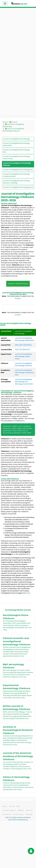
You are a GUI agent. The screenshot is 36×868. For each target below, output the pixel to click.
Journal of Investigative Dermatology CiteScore (17, 164)
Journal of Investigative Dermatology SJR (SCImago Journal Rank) (24, 382)
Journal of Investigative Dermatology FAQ (18, 187)
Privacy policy (18, 814)
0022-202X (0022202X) (23, 345)
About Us (29, 810)
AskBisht (21, 810)
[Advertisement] (17, 28)
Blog (18, 806)
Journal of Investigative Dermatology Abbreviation (16, 144)
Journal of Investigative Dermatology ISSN (16, 151)
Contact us (7, 814)
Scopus (18, 298)
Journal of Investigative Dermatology (16, 139)
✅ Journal (13, 122)
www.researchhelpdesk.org (18, 820)
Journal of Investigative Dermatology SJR (18, 170)
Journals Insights (9, 810)
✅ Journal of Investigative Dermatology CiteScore (13, 130)
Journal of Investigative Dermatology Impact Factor (16, 158)
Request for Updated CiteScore (18, 284)
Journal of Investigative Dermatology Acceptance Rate (16, 175)
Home (5, 122)
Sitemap (29, 814)
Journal (12, 806)
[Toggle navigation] (5, 3)
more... (28, 593)
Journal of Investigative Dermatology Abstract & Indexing (16, 182)
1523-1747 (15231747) (22, 350)
